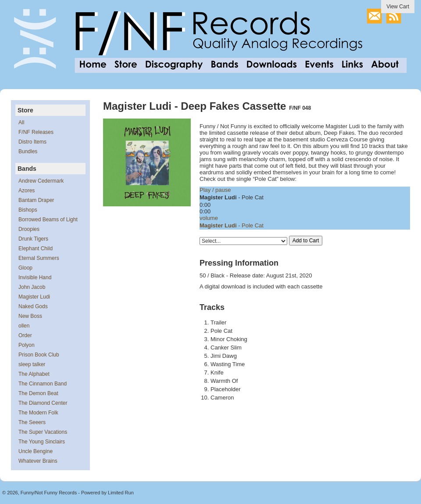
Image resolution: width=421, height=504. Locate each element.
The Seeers (32, 422)
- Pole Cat (232, 225)
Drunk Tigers (33, 239)
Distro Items (32, 142)
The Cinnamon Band (43, 384)
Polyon (27, 345)
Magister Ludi (34, 297)
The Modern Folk (38, 413)
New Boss (30, 316)
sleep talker (32, 364)
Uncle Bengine (36, 451)
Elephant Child (36, 248)
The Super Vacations (43, 432)
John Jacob (32, 287)
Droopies (29, 229)
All (21, 122)
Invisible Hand (35, 277)
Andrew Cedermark (41, 181)
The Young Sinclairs (42, 442)
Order (25, 335)
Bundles (28, 151)
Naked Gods (33, 306)
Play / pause (215, 190)
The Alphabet (34, 374)
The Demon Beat (38, 393)
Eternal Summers (39, 258)
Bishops (28, 210)
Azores (27, 191)
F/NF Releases (36, 132)
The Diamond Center (43, 403)
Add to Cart (306, 241)
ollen (24, 326)
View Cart (398, 7)
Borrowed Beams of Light (48, 220)
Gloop (25, 268)
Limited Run (121, 493)
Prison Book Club (39, 355)
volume (209, 218)
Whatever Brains (38, 461)
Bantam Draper (36, 200)
